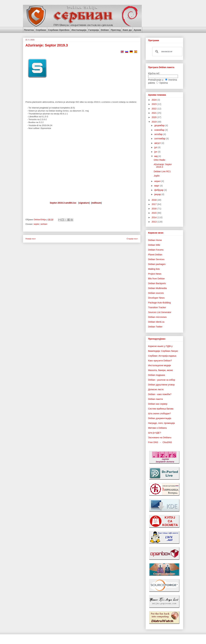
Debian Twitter (155, 327)
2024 (154, 100)
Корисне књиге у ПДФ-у (160, 346)
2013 (154, 222)
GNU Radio (159, 160)
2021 (154, 113)
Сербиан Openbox (59, 30)
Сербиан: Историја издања (162, 356)
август (158, 143)
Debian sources (156, 293)
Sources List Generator (160, 312)
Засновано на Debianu (160, 438)
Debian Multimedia (158, 288)
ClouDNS (167, 442)
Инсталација (79, 30)
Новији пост (31, 239)
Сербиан (41, 30)
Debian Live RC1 (162, 171)
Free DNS (153, 442)
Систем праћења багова (161, 409)
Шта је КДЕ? (155, 433)
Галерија (94, 30)
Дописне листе (156, 389)
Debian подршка (157, 375)
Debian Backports (157, 283)
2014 (154, 217)
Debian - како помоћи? (160, 394)
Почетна (29, 30)
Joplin (157, 176)
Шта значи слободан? (160, 413)
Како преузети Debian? (160, 361)
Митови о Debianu (158, 428)
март (157, 186)
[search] (167, 52)
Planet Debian (155, 255)
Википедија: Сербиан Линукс (163, 351)
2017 (154, 204)
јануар (158, 194)
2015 (154, 213)
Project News (155, 274)
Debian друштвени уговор (162, 385)
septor (36, 224)
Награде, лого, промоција (162, 423)
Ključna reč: (154, 73)
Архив (137, 30)
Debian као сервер (158, 404)
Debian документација (160, 418)
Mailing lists (154, 269)
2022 (154, 109)
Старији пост (132, 239)
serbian (44, 224)
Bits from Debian (156, 279)
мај (156, 156)
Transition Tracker (157, 307)
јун (156, 152)
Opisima (164, 83)
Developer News (156, 298)
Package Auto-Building (160, 303)
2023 (154, 104)
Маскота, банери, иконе (161, 370)
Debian (105, 30)
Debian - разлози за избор (162, 380)
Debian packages (157, 264)
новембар (160, 130)
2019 (154, 122)
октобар (159, 134)
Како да (127, 30)
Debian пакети (156, 399)
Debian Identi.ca (156, 322)
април (158, 181)
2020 (154, 117)
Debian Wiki (154, 245)
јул (156, 147)
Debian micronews (157, 317)
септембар (160, 139)
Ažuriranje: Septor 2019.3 (163, 166)
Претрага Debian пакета (161, 67)
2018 (154, 200)
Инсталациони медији (160, 365)
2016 (154, 209)
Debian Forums (156, 250)
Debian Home (155, 240)
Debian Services (156, 259)
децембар (160, 125)
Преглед (116, 30)
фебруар (159, 190)
